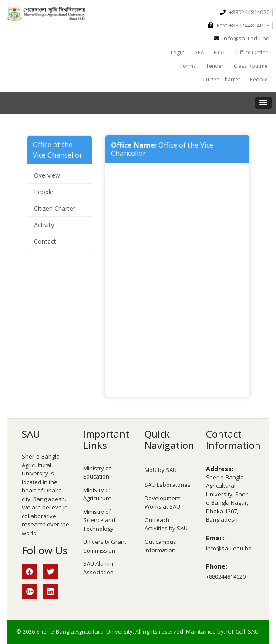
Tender (215, 66)
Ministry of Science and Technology (99, 520)
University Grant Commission (105, 546)
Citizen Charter (221, 79)
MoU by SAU (161, 470)
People (259, 79)
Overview (47, 175)
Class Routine (251, 66)
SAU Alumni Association (98, 568)
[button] (263, 103)
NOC (220, 52)
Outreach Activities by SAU (166, 524)
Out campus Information (160, 546)
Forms (188, 66)
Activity (44, 225)
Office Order (252, 52)
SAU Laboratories (168, 485)
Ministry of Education (97, 472)
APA (199, 52)
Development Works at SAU (162, 502)
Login (178, 52)
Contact (45, 241)
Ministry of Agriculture (97, 494)
